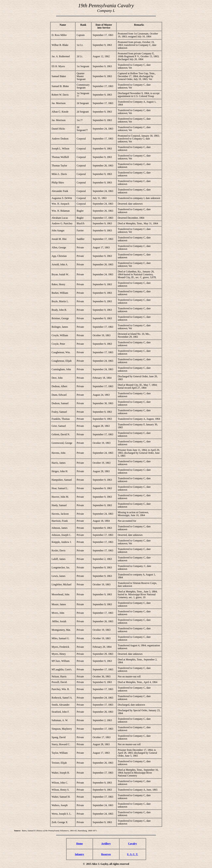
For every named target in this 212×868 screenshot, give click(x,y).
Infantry (80, 854)
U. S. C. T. (133, 854)
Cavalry (133, 844)
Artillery (106, 844)
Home (79, 844)
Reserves (106, 854)
